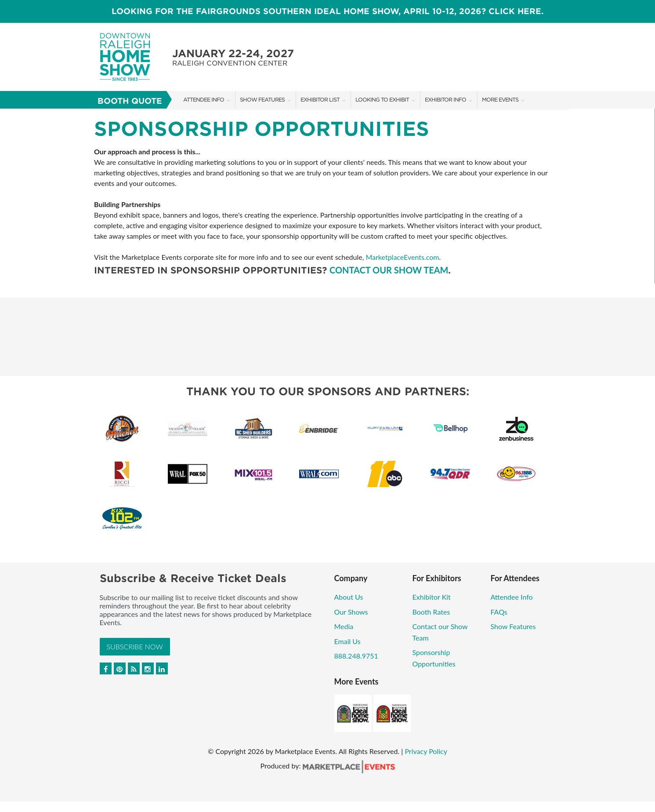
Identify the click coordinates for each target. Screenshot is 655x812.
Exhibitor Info (445, 100)
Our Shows (351, 612)
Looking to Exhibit (382, 100)
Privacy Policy (426, 751)
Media (344, 626)
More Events (500, 100)
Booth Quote (130, 101)
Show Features (262, 100)
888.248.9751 (356, 656)
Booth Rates (431, 612)
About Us (349, 597)
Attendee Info (204, 100)
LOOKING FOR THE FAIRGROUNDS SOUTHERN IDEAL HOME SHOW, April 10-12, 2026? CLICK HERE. (327, 11)
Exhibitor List (320, 100)
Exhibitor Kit (432, 597)
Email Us (347, 641)
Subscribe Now (135, 646)
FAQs (499, 612)
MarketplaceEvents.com (402, 257)
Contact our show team (389, 270)
